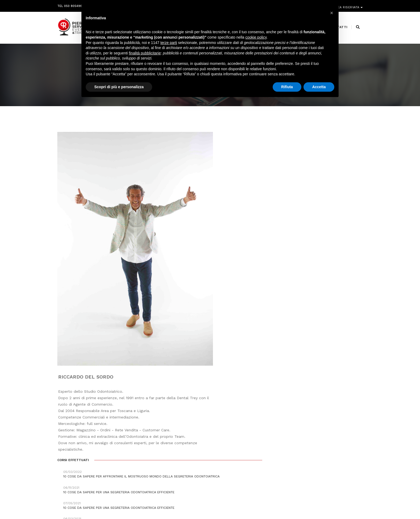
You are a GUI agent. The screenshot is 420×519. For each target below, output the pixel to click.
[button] (332, 13)
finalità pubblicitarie (145, 54)
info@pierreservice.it (197, 458)
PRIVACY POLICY (350, 504)
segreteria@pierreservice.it (206, 465)
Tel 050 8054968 (71, 5)
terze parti (169, 44)
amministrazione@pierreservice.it (224, 471)
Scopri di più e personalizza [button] (119, 88)
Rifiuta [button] (287, 88)
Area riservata (347, 5)
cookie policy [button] (256, 39)
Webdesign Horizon (255, 504)
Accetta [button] (319, 88)
